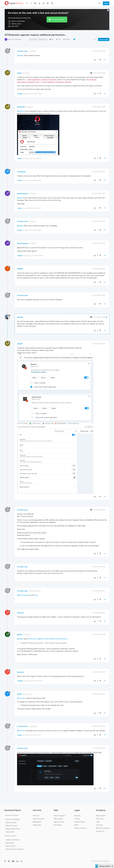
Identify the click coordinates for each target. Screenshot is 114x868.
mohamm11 (21, 107)
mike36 (20, 344)
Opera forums (59, 822)
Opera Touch (10, 846)
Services (37, 810)
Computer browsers (12, 815)
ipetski (20, 694)
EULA (76, 825)
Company (101, 810)
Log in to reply (104, 39)
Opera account (39, 819)
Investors (100, 825)
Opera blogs (58, 819)
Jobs (98, 822)
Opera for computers (15, 39)
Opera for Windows (13, 819)
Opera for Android (12, 840)
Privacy (77, 819)
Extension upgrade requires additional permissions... (48, 639)
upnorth (20, 317)
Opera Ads (37, 825)
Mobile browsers (10, 836)
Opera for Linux (11, 826)
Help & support (59, 816)
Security (78, 816)
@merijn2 (21, 111)
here (36, 595)
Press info (100, 819)
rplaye (19, 73)
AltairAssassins (23, 194)
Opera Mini (10, 843)
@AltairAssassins (35, 591)
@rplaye (32, 51)
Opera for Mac (11, 822)
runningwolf (21, 172)
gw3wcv (20, 635)
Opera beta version (13, 829)
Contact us (100, 831)
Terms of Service (81, 828)
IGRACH (20, 269)
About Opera (101, 816)
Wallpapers (37, 822)
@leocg (33, 194)
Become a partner (103, 828)
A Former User (22, 51)
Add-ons (36, 816)
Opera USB (10, 832)
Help (56, 810)
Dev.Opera (58, 825)
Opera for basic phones (15, 849)
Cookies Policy (80, 822)
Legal (77, 810)
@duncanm (27, 694)
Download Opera (58, 20)
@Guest (26, 73)
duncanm (20, 613)
